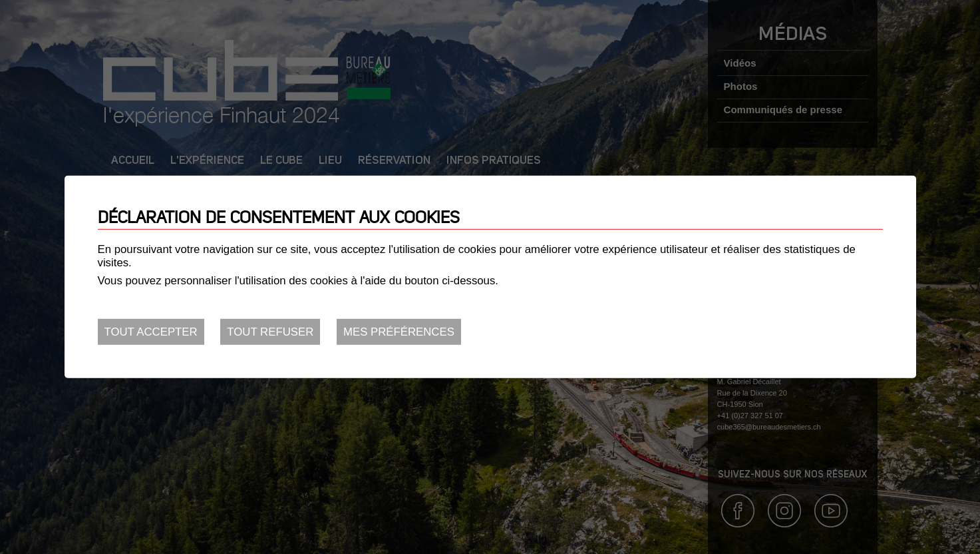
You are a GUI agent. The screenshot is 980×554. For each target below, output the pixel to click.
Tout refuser (270, 332)
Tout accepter (151, 332)
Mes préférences (399, 332)
